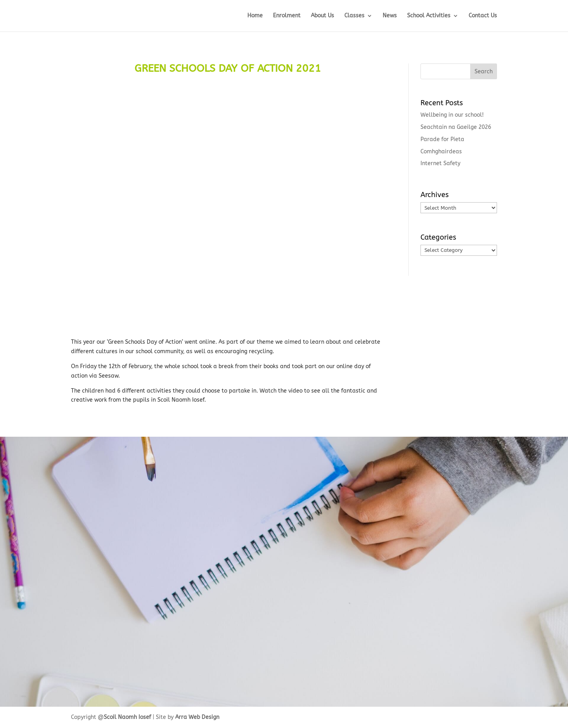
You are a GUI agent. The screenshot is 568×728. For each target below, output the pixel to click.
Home (255, 16)
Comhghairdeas (441, 152)
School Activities (429, 16)
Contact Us (483, 16)
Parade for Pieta (442, 139)
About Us (322, 16)
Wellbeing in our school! (452, 115)
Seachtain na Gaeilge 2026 (456, 127)
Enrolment (287, 16)
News (390, 16)
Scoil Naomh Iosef (127, 717)
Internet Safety (440, 163)
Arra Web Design (197, 717)
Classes (354, 16)
